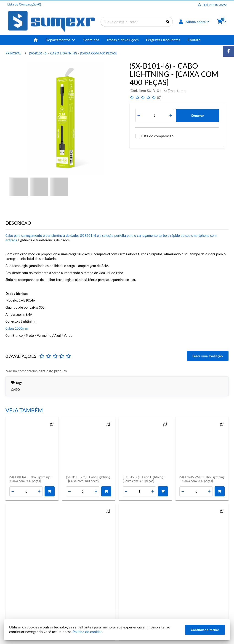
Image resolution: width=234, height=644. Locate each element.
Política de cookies (87, 632)
